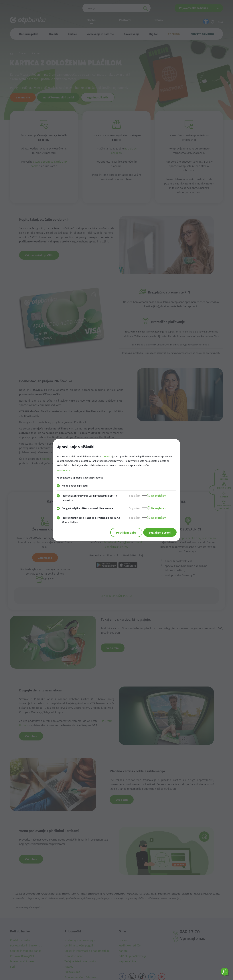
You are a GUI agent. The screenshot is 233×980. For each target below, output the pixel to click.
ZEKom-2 (107, 456)
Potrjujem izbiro (125, 532)
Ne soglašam (159, 496)
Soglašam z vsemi (160, 532)
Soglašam (135, 496)
